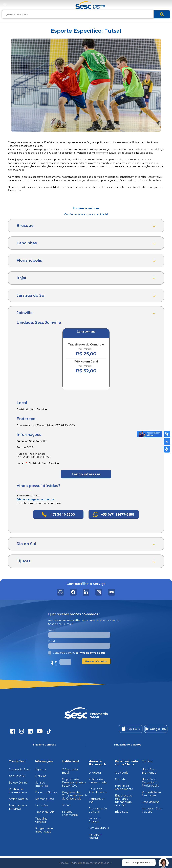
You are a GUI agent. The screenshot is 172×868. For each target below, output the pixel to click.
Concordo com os (77, 653)
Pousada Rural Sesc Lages (152, 794)
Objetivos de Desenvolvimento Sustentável (74, 782)
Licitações (42, 805)
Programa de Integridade (44, 830)
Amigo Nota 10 (18, 799)
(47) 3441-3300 (58, 514)
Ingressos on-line (97, 800)
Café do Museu (99, 828)
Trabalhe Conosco (41, 820)
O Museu (95, 773)
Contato (121, 779)
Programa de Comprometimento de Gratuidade (75, 795)
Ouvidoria (122, 773)
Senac (66, 805)
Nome (52, 630)
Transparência (45, 812)
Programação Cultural (98, 810)
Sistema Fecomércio (70, 813)
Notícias (41, 776)
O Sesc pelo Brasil (70, 771)
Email (51, 641)
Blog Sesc (122, 812)
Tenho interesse (86, 474)
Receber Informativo (96, 661)
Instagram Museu (95, 836)
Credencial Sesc (19, 769)
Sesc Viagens (150, 802)
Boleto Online (18, 783)
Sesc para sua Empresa (18, 807)
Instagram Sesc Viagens (152, 810)
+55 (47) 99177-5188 (114, 514)
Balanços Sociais (46, 792)
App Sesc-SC (17, 776)
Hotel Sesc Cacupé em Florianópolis (150, 782)
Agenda (41, 769)
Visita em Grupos (94, 820)
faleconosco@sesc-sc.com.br (36, 499)
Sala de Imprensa (42, 784)
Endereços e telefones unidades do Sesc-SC (124, 800)
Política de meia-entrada (18, 791)
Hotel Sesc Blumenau (149, 771)
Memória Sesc (45, 799)
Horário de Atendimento (98, 791)
